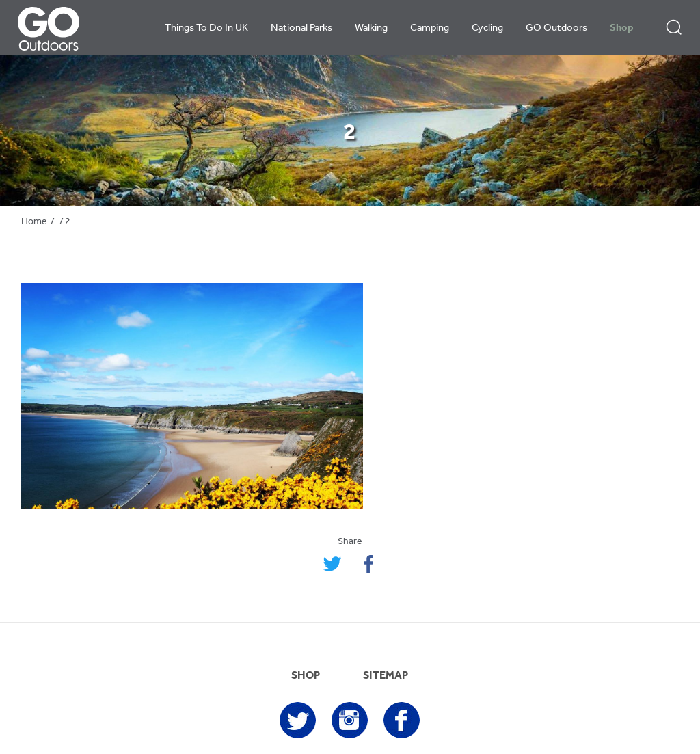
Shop (622, 28)
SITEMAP (386, 676)
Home (34, 222)
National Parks (301, 28)
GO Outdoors (556, 28)
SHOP (306, 676)
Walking (371, 28)
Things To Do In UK (206, 28)
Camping (430, 28)
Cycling (487, 28)
